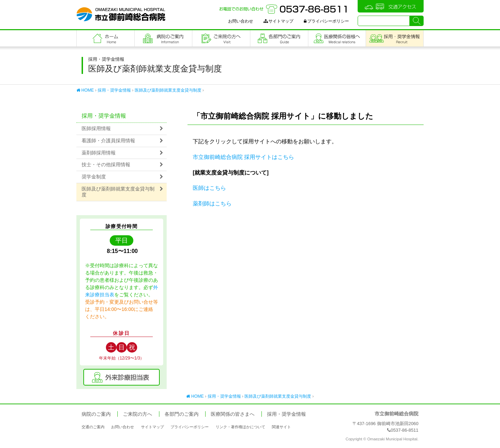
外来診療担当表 (122, 377)
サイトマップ (278, 21)
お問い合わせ (241, 21)
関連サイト (281, 427)
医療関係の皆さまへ (337, 38)
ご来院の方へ (221, 38)
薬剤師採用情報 (99, 153)
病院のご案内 (164, 38)
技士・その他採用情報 (106, 165)
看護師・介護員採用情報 (108, 141)
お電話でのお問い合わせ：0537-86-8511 (284, 9)
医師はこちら (209, 188)
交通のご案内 (93, 427)
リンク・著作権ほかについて (240, 427)
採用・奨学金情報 (114, 90)
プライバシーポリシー (326, 21)
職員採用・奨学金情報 (395, 38)
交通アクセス (391, 6)
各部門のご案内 (279, 38)
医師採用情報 (96, 129)
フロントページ (106, 38)
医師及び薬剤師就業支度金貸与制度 (168, 90)
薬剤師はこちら (212, 204)
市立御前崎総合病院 (121, 14)
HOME (85, 90)
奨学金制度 (94, 177)
